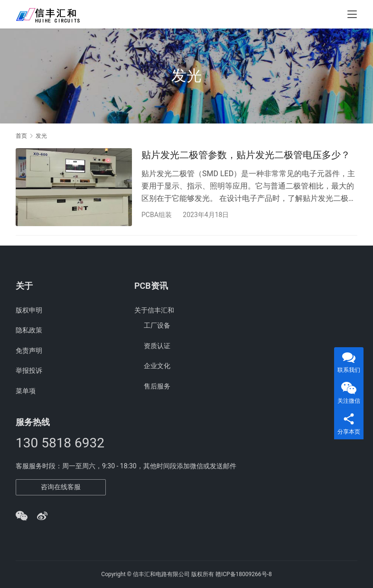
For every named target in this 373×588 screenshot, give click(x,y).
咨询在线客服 (61, 487)
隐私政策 (29, 330)
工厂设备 (157, 325)
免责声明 (29, 351)
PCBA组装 (157, 215)
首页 (21, 136)
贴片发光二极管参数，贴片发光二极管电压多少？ (246, 155)
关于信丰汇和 (154, 310)
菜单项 (26, 391)
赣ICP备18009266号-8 (244, 574)
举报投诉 (29, 370)
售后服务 (157, 386)
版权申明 (29, 310)
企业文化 (157, 366)
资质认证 (157, 346)
